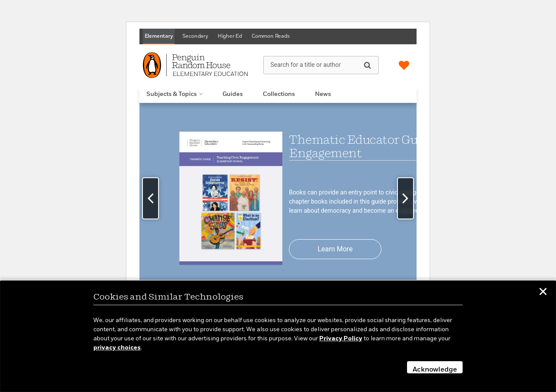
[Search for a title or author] (321, 65)
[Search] (367, 65)
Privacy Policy (341, 339)
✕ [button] (543, 293)
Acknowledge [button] (435, 370)
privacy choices (117, 348)
